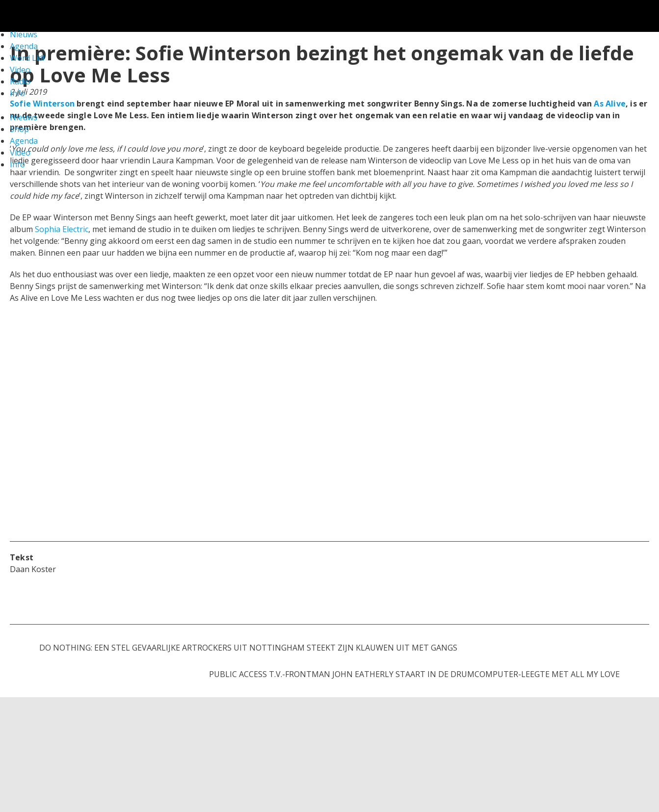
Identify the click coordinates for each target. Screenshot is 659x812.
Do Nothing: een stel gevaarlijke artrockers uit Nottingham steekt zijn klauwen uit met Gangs (248, 648)
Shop (19, 129)
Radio (20, 81)
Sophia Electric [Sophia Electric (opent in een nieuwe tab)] (62, 229)
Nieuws (24, 117)
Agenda (24, 141)
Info (17, 93)
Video (20, 70)
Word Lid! (27, 58)
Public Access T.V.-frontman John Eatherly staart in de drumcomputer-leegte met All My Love (414, 674)
